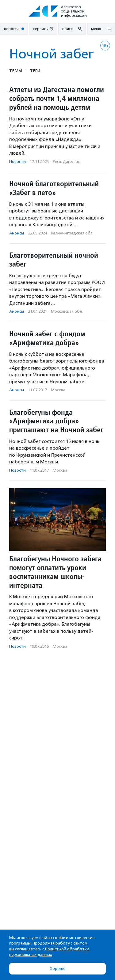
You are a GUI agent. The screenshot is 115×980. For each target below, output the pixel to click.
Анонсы (17, 233)
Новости (17, 162)
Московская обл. (67, 311)
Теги (35, 71)
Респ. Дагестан (67, 162)
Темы (16, 71)
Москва (58, 390)
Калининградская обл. (72, 233)
